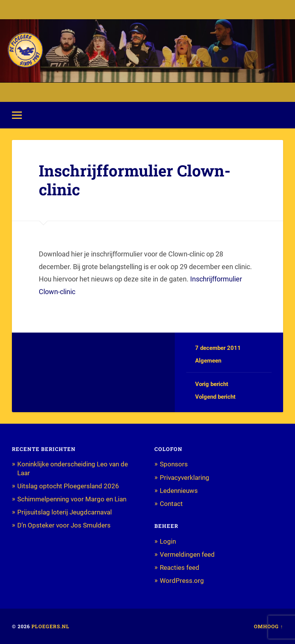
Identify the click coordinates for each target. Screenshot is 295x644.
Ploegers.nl (51, 626)
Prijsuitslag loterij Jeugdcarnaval (65, 512)
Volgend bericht (215, 397)
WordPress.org (182, 581)
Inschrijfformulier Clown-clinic (135, 180)
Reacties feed (180, 567)
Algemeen (208, 361)
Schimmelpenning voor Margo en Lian (72, 499)
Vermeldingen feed (187, 554)
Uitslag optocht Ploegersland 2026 (68, 486)
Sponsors (174, 464)
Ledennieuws (179, 491)
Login (168, 541)
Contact (171, 504)
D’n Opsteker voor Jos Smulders (64, 525)
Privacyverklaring (185, 478)
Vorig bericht (212, 384)
